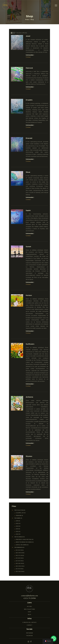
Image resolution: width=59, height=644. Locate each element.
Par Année (17, 518)
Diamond (29, 68)
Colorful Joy (20, 513)
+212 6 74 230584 (30, 598)
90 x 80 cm (19, 558)
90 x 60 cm (19, 550)
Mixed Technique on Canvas (24, 542)
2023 (17, 534)
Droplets (29, 100)
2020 (17, 523)
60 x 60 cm (19, 561)
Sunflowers (30, 344)
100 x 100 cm (19, 566)
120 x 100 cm (19, 553)
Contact (28, 57)
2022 (17, 531)
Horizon (29, 295)
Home (27, 19)
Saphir (28, 210)
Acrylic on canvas (21, 545)
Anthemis (29, 397)
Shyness (29, 456)
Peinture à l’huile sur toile (24, 539)
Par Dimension (18, 547)
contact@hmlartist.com (29, 596)
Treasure (19, 515)
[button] (54, 639)
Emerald (29, 138)
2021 (17, 529)
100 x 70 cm (19, 555)
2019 (17, 521)
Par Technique (19, 537)
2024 (17, 526)
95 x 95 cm (19, 569)
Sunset (28, 247)
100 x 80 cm (19, 563)
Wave (28, 172)
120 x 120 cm (19, 571)
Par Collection (19, 510)
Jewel (28, 36)
